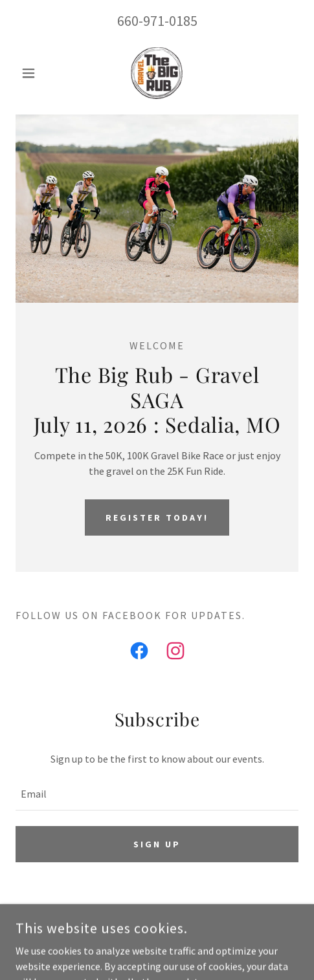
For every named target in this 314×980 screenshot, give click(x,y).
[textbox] (157, 794)
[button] (37, 73)
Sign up (157, 844)
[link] (157, 73)
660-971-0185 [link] (157, 21)
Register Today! (157, 517)
